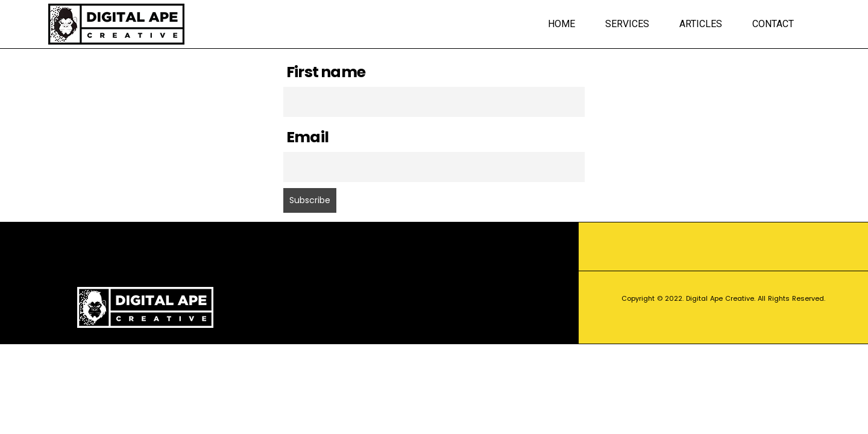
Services (627, 24)
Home (561, 24)
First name (326, 72)
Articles (701, 24)
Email (307, 137)
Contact (773, 24)
